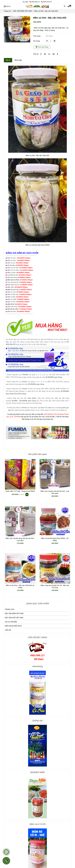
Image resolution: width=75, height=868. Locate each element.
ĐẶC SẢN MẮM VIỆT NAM (14, 613)
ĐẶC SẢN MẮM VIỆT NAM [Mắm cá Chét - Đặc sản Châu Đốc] (23, 11)
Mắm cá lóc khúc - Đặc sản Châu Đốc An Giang (20, 586)
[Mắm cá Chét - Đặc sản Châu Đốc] (37, 6)
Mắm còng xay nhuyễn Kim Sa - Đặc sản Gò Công (55, 586)
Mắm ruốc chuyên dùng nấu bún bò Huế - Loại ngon (20, 539)
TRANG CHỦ (10, 609)
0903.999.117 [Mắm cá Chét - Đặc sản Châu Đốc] (35, 2)
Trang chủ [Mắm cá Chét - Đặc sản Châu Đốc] (7, 11)
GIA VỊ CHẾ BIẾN (11, 622)
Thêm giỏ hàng (42, 47)
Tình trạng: (37, 36)
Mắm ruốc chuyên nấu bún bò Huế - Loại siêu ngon (55, 492)
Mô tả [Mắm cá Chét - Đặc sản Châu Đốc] (8, 60)
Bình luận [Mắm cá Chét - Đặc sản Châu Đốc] (18, 60)
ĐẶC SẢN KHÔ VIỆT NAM (14, 618)
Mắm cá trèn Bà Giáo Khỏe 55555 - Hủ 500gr (55, 539)
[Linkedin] (49, 54)
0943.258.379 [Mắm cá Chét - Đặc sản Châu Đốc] (46, 2)
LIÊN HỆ (8, 630)
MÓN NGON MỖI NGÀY (13, 626)
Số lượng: (37, 41)
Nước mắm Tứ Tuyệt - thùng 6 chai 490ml (20, 491)
